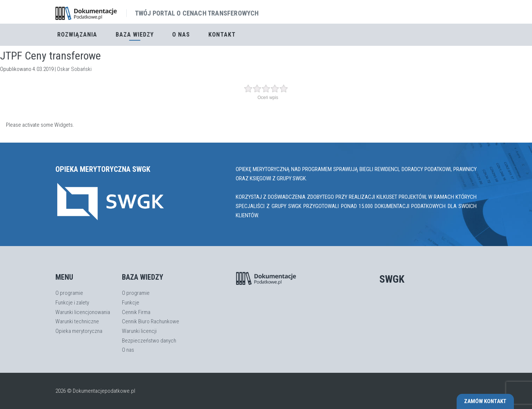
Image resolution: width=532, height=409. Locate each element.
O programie (69, 293)
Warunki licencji (139, 331)
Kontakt (222, 35)
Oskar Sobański (74, 69)
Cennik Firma (136, 312)
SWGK (392, 279)
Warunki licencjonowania (83, 312)
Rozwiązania (77, 35)
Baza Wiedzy (135, 35)
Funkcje (131, 303)
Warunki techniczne (77, 321)
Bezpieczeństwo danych (149, 341)
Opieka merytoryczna (79, 331)
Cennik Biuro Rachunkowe (151, 321)
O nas (181, 35)
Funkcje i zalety (72, 303)
